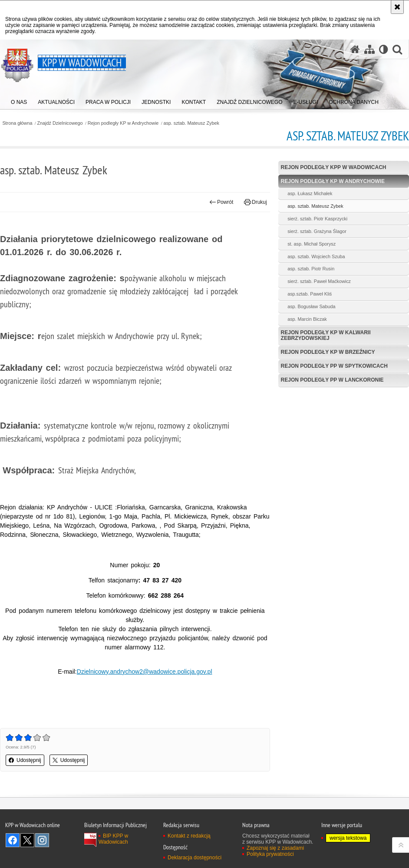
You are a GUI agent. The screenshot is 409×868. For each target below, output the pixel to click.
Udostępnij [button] (25, 760)
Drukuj (256, 202)
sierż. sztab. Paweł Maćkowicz (319, 281)
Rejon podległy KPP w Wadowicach (334, 167)
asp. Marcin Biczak (307, 319)
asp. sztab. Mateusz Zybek (191, 123)
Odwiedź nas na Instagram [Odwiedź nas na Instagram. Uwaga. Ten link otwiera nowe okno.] (42, 840)
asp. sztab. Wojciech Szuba (316, 256)
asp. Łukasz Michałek (310, 193)
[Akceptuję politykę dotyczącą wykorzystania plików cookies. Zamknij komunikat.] (397, 7)
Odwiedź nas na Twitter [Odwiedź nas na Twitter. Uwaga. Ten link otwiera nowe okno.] (27, 840)
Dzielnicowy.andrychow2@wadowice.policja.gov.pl (145, 672)
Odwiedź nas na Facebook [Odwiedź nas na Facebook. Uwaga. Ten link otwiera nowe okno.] (13, 840)
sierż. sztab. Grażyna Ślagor (317, 231)
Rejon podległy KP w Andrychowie (123, 123)
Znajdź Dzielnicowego (60, 123)
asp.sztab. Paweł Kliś (310, 294)
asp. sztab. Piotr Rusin (311, 269)
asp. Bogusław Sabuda (311, 306)
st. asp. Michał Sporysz (312, 244)
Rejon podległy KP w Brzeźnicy (328, 352)
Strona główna (17, 123)
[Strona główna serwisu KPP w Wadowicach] (355, 49)
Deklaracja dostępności (195, 858)
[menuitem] (19, 100)
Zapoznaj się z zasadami (275, 848)
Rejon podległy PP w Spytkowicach (334, 366)
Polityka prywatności (270, 854)
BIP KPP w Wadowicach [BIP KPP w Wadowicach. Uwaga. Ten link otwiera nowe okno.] (113, 839)
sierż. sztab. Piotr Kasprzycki (317, 219)
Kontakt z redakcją (189, 836)
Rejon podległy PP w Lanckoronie (332, 380)
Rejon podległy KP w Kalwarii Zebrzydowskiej (326, 335)
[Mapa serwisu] (369, 49)
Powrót (221, 202)
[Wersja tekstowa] (384, 49)
